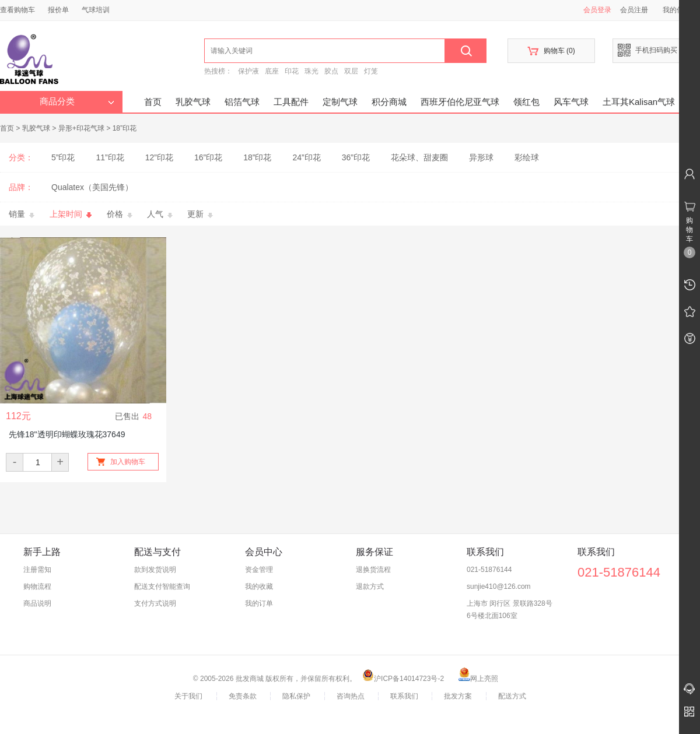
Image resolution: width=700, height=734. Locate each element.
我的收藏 (259, 587)
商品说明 (37, 603)
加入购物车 (128, 462)
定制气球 (340, 102)
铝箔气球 (242, 102)
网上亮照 (478, 679)
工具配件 (291, 102)
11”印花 (110, 157)
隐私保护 (296, 696)
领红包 (526, 102)
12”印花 (159, 157)
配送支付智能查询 (162, 587)
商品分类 (77, 101)
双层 (351, 71)
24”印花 (306, 157)
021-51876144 (489, 570)
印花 (292, 71)
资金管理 (259, 570)
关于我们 (188, 696)
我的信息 (681, 10)
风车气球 (571, 102)
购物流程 (37, 587)
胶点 (331, 71)
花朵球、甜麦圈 (419, 157)
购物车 (551, 51)
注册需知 (37, 570)
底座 (272, 71)
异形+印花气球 (81, 128)
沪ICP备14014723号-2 (403, 679)
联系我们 (404, 696)
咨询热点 (351, 696)
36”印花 (356, 157)
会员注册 (634, 10)
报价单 (58, 10)
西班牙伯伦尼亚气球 (460, 102)
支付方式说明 (155, 603)
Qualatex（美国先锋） (92, 187)
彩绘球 (527, 157)
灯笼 (371, 71)
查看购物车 (17, 10)
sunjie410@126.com (499, 587)
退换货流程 (373, 570)
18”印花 (125, 128)
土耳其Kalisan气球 (639, 102)
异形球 (481, 157)
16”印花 (208, 157)
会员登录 (597, 10)
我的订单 (259, 603)
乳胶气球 (193, 102)
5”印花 (63, 157)
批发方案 (458, 696)
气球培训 (96, 10)
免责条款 (243, 696)
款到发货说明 (155, 570)
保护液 (249, 71)
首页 (153, 102)
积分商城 (389, 102)
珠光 (311, 71)
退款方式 (370, 587)
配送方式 (512, 696)
